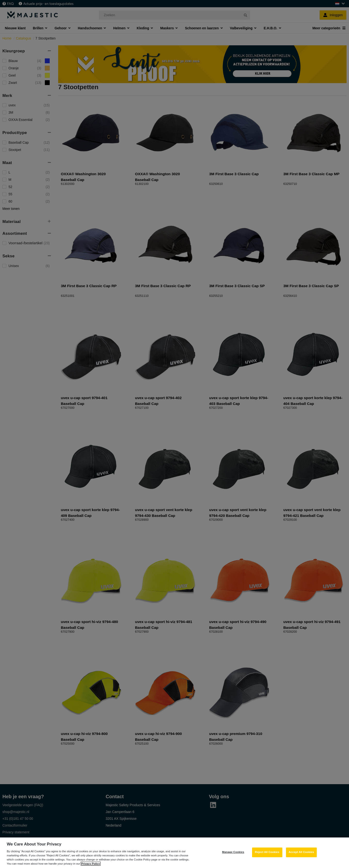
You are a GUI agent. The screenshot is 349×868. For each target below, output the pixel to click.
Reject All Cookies (267, 858)
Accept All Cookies (301, 858)
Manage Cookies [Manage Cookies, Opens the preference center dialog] (233, 858)
